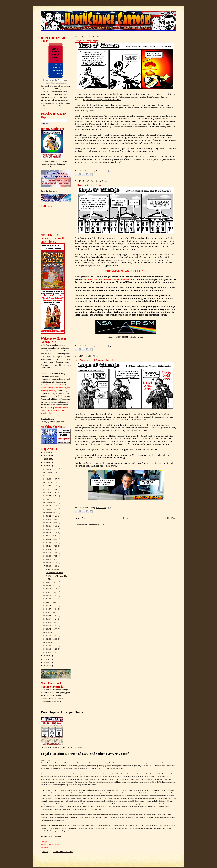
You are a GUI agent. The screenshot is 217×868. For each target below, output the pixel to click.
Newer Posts (80, 518)
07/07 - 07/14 (52, 553)
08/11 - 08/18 (52, 536)
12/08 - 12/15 (52, 479)
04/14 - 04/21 (52, 606)
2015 (46, 459)
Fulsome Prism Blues (54, 573)
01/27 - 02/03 (52, 642)
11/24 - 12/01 (52, 486)
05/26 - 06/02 (52, 585)
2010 (46, 662)
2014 (46, 462)
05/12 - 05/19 (52, 592)
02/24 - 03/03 (52, 629)
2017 (46, 452)
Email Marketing (53, 83)
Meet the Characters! (63, 851)
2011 (46, 659)
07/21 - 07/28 (52, 546)
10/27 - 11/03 (52, 499)
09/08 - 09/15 (52, 523)
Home (126, 518)
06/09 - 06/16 (52, 566)
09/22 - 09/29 (52, 516)
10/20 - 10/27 (52, 502)
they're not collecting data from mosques (102, 99)
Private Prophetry (53, 569)
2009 (46, 666)
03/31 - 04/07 (52, 612)
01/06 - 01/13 (52, 652)
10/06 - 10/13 (52, 509)
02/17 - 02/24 (52, 632)
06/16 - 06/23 (52, 563)
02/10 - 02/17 (52, 636)
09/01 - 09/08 (52, 526)
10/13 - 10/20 (52, 506)
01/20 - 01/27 (52, 646)
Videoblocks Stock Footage (52, 698)
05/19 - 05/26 (52, 589)
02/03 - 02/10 (52, 639)
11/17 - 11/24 (52, 489)
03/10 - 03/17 (52, 622)
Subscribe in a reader (49, 191)
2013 (46, 466)
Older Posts (171, 518)
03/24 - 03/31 (52, 616)
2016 (46, 456)
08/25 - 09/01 (52, 529)
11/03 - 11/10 (52, 496)
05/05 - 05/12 (52, 595)
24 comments (101, 171)
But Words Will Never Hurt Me (95, 360)
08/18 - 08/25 (52, 532)
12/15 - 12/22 (52, 476)
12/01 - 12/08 (52, 482)
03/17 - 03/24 (52, 619)
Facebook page (61, 396)
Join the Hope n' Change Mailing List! (56, 55)
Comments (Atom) (96, 525)
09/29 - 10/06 (52, 512)
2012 (46, 656)
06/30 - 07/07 (52, 556)
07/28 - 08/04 (52, 543)
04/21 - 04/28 (52, 602)
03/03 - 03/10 (52, 626)
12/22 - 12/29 (52, 472)
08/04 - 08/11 (52, 539)
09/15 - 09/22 (52, 519)
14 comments (101, 346)
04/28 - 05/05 (52, 599)
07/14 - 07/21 (52, 549)
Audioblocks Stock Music (51, 701)
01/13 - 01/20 (52, 649)
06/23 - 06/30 (52, 559)
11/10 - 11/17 (52, 492)
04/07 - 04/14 (52, 609)
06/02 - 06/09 (52, 582)
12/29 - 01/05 (52, 469)
